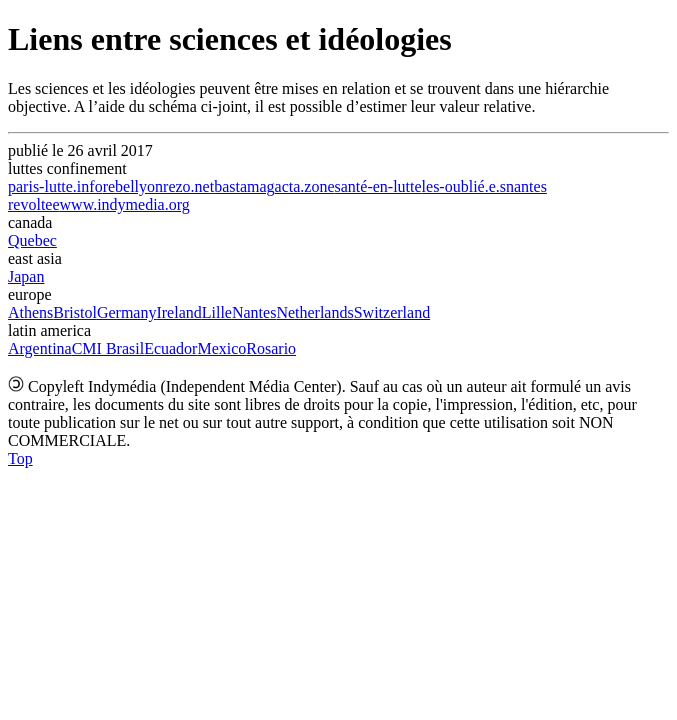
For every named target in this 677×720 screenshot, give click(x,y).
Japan (26, 276)
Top (20, 458)
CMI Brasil (108, 348)
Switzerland (392, 312)
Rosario (271, 348)
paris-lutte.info (55, 186)
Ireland (178, 312)
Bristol (75, 312)
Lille (217, 312)
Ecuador (170, 348)
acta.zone (305, 186)
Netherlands (314, 312)
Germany (127, 312)
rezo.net (188, 186)
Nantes (254, 312)
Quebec (32, 240)
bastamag (244, 186)
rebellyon (133, 186)
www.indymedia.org (125, 204)
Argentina (40, 348)
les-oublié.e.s (464, 186)
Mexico (221, 348)
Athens (30, 312)
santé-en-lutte (378, 186)
